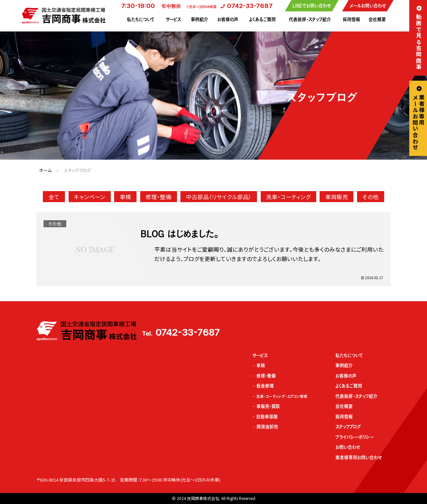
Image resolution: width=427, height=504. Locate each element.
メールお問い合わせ (368, 6)
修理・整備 (158, 197)
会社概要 (377, 19)
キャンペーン (90, 197)
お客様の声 (228, 19)
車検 (125, 197)
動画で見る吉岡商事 (419, 42)
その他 (370, 197)
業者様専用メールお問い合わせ (419, 122)
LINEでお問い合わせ (312, 6)
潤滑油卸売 (267, 427)
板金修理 (265, 386)
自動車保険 (267, 417)
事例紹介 (199, 19)
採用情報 (351, 19)
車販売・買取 (268, 406)
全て (54, 197)
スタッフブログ (348, 427)
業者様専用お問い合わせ (359, 457)
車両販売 (337, 197)
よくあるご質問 (262, 19)
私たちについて (141, 19)
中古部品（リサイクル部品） (219, 197)
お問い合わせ (348, 447)
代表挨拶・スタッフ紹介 (310, 19)
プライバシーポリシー (355, 437)
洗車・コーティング (288, 197)
